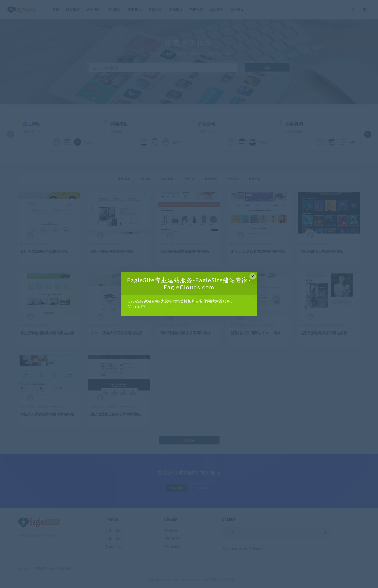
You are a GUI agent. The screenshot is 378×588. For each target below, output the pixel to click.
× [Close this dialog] (253, 276)
